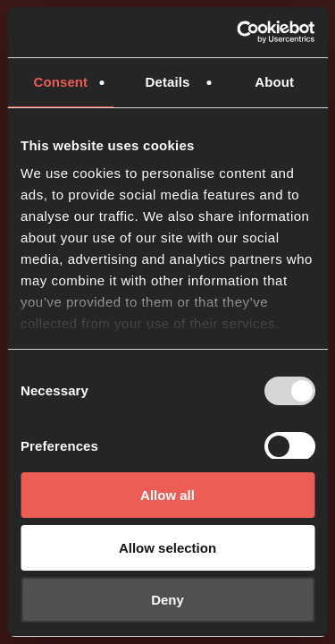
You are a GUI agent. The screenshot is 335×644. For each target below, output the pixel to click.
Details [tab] (168, 82)
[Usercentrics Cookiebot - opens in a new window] (239, 32)
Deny (167, 600)
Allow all (167, 495)
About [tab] (274, 82)
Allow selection (167, 548)
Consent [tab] (60, 82)
